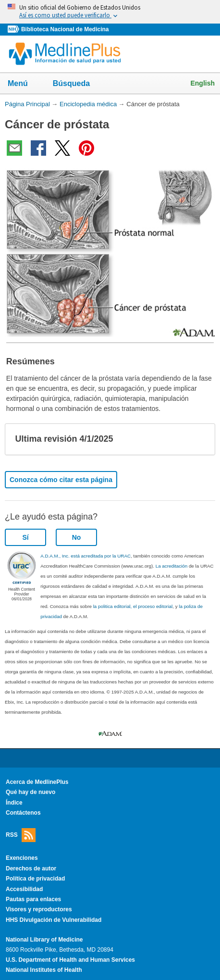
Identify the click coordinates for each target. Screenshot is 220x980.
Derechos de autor (31, 868)
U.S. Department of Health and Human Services (70, 960)
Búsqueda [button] (78, 84)
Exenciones (22, 858)
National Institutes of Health (44, 970)
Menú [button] (24, 84)
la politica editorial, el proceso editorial (133, 606)
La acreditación (171, 566)
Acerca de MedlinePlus (37, 782)
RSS (21, 835)
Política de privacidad (35, 879)
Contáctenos (23, 813)
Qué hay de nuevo (31, 792)
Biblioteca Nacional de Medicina (65, 29)
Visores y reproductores (39, 909)
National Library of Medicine (44, 940)
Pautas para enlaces (33, 899)
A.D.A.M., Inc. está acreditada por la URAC (86, 556)
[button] (200, 439)
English (202, 83)
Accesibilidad (24, 889)
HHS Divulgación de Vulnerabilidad (54, 920)
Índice (14, 803)
